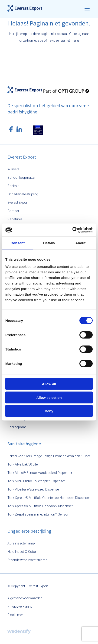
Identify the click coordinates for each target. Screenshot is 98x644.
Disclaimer (15, 615)
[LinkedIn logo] (19, 129)
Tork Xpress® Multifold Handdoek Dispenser (40, 506)
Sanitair (13, 186)
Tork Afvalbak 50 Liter (23, 464)
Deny (49, 411)
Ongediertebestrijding (23, 194)
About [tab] (80, 243)
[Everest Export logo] (25, 8)
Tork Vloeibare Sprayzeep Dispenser (34, 489)
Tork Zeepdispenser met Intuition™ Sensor (38, 514)
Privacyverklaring (20, 606)
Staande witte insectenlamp (27, 560)
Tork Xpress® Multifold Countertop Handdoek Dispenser (49, 498)
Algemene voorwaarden (25, 598)
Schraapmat (17, 427)
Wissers (13, 169)
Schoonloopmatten (22, 178)
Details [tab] (49, 243)
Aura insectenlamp (21, 543)
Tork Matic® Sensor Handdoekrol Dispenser (40, 473)
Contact (13, 211)
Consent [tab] (18, 243)
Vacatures (15, 219)
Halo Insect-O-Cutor (22, 552)
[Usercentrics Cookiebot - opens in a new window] (72, 230)
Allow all (49, 384)
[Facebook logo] (11, 129)
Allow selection (49, 397)
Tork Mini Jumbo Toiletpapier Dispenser (36, 481)
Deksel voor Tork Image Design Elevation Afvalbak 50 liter (49, 456)
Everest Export (18, 203)
